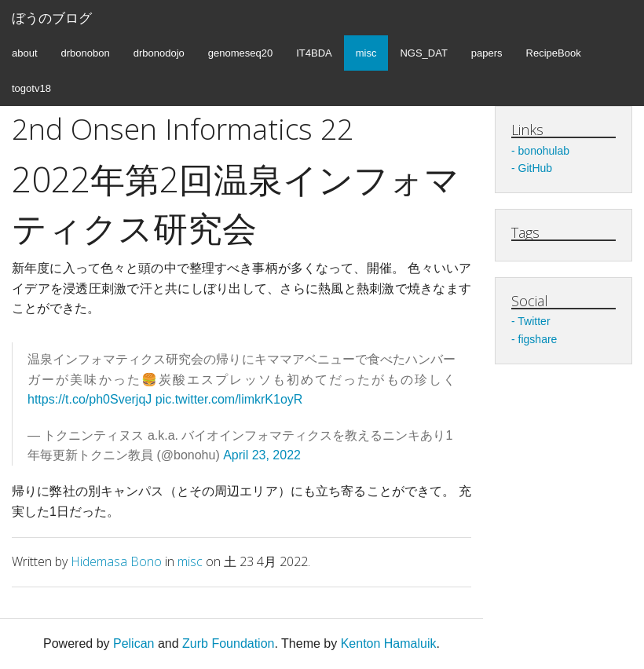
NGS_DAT (423, 53)
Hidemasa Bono (116, 561)
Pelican (134, 643)
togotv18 (31, 88)
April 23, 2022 (262, 455)
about (25, 53)
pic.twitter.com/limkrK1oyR (229, 399)
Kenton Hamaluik (389, 643)
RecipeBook (554, 53)
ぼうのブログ (52, 18)
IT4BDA (314, 53)
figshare (538, 339)
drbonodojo (159, 53)
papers (487, 53)
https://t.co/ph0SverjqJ (90, 399)
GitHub (536, 168)
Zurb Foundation (228, 643)
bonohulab (544, 151)
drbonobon (86, 53)
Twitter (534, 321)
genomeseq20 (240, 53)
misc (366, 53)
